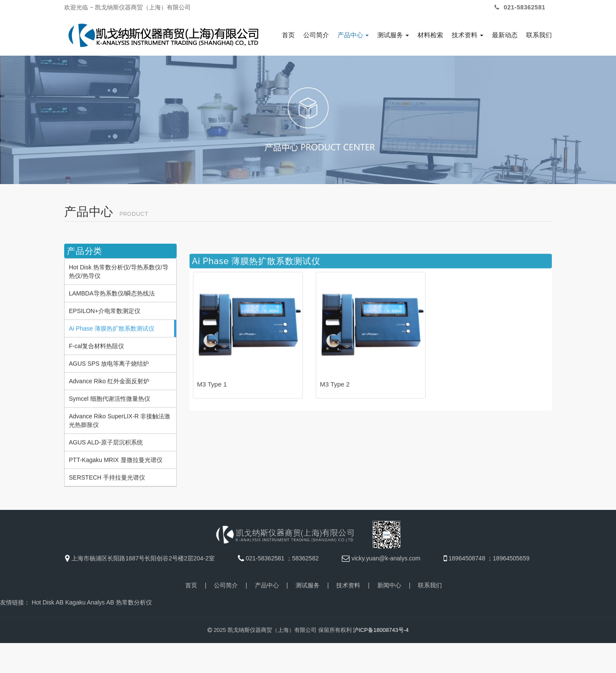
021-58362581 (519, 7)
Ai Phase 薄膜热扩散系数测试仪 (112, 367)
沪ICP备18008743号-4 (381, 629)
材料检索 (430, 35)
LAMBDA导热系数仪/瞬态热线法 (112, 332)
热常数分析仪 (134, 601)
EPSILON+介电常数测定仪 (105, 349)
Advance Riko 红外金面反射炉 (109, 420)
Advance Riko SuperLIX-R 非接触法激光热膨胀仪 (120, 459)
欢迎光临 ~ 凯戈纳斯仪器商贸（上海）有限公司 (127, 7)
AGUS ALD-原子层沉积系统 (106, 481)
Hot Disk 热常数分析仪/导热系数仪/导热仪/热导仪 (119, 310)
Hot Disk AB (48, 601)
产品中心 (353, 35)
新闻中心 (389, 584)
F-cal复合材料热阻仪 (96, 384)
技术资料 (468, 35)
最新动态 (505, 35)
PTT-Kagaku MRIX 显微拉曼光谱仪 (116, 498)
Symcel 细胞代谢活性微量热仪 (110, 437)
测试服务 (393, 35)
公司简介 (316, 35)
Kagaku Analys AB (89, 601)
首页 (288, 35)
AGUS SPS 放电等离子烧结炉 (109, 402)
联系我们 (539, 35)
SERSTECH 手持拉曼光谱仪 (107, 516)
